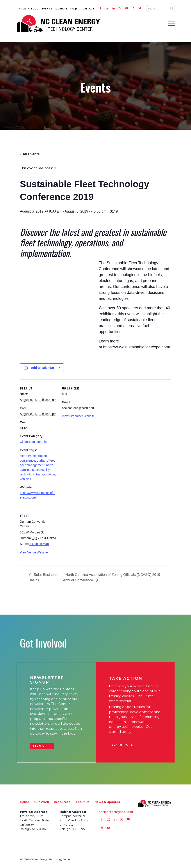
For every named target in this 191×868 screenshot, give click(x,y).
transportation (46, 474)
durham (42, 460)
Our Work (42, 802)
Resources (62, 802)
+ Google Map (39, 544)
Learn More (122, 745)
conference (28, 460)
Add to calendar (43, 368)
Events (47, 9)
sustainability (41, 470)
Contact (88, 9)
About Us (82, 802)
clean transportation (33, 456)
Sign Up (40, 746)
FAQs (74, 9)
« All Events (30, 154)
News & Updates (107, 802)
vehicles (26, 479)
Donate (61, 9)
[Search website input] (157, 9)
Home (25, 802)
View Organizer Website (79, 416)
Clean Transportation (34, 442)
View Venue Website (34, 552)
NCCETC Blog (29, 9)
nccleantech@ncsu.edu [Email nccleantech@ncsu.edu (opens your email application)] (116, 812)
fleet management (32, 465)
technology (27, 474)
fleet (52, 460)
